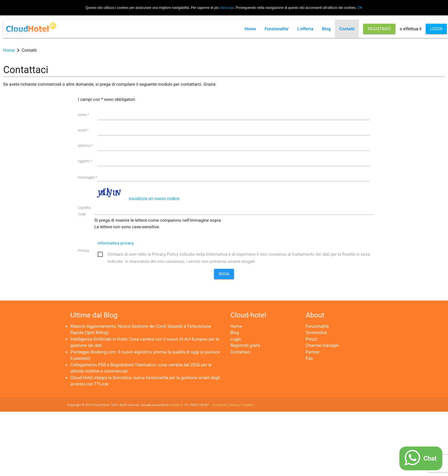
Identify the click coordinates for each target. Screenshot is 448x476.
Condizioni (220, 405)
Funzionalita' (277, 29)
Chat (430, 458)
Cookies (248, 405)
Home (250, 29)
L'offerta (305, 29)
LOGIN (436, 29)
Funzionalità (317, 326)
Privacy (84, 251)
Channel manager (322, 345)
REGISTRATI (379, 29)
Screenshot (316, 333)
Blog (326, 29)
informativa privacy (116, 243)
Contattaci (240, 352)
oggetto (85, 161)
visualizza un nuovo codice (154, 199)
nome (84, 115)
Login (236, 339)
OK (360, 8)
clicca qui (227, 8)
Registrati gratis (246, 345)
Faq (309, 358)
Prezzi (312, 339)
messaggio (88, 177)
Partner (313, 352)
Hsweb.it (176, 405)
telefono (85, 146)
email (83, 130)
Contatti (347, 29)
